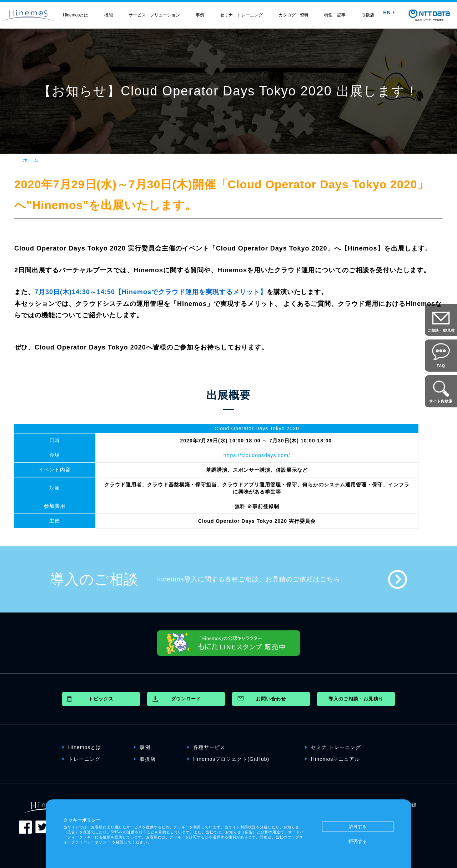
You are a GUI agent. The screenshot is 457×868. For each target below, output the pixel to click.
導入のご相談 (94, 579)
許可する (358, 827)
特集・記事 (335, 15)
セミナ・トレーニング (241, 15)
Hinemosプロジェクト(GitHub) (228, 759)
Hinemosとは (76, 15)
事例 (200, 15)
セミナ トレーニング (333, 747)
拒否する (358, 841)
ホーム (31, 160)
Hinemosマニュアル (333, 759)
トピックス (101, 699)
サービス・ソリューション (154, 15)
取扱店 (368, 15)
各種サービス (206, 747)
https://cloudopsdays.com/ (257, 455)
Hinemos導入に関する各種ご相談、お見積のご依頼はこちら (248, 579)
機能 (109, 15)
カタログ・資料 (293, 15)
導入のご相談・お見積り (356, 699)
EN (389, 13)
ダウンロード (186, 699)
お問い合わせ (271, 699)
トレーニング (81, 759)
